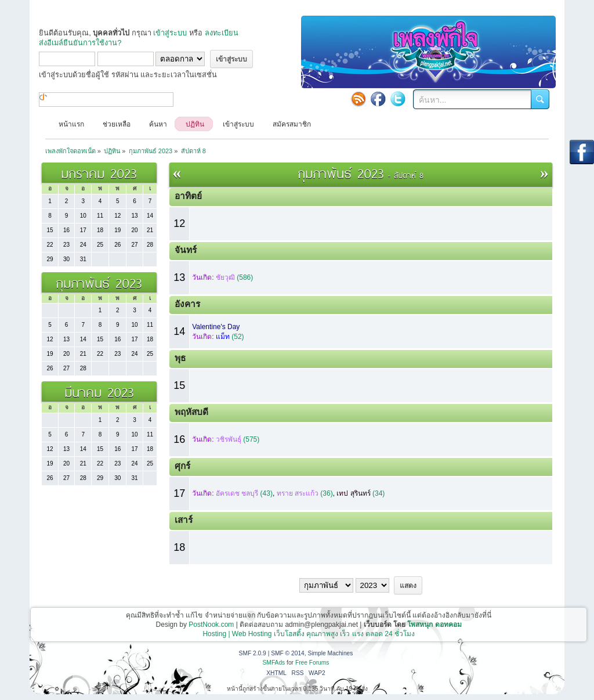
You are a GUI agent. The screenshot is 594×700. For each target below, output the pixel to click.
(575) (238, 439)
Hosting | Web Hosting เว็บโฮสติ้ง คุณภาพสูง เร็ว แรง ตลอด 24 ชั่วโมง (309, 634)
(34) (361, 493)
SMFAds (274, 663)
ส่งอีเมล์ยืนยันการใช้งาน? (80, 43)
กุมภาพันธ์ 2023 (99, 282)
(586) (234, 277)
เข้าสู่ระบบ (170, 33)
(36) (305, 493)
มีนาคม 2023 (99, 392)
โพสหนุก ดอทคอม (434, 625)
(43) (244, 493)
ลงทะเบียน (222, 33)
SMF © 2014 (288, 653)
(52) (230, 337)
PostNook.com (211, 625)
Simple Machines (330, 653)
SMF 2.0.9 (253, 653)
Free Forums (312, 663)
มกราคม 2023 (99, 173)
